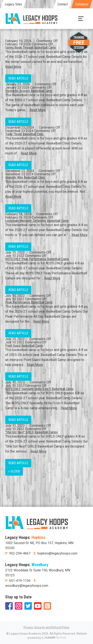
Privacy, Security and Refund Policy (46, 627)
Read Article (18, 78)
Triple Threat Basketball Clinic (25, 134)
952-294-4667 (20, 553)
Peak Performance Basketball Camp (29, 302)
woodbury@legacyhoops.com (27, 586)
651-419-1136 (20, 581)
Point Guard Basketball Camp (24, 346)
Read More (13, 67)
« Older (14, 471)
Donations (82, 4)
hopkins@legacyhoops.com (57, 553)
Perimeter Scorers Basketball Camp (29, 91)
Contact (63, 4)
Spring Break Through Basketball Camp (31, 48)
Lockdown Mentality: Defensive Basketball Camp (37, 221)
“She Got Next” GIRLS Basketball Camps (31, 432)
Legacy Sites (13, 4)
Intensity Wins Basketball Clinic (25, 177)
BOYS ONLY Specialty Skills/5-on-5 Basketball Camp (39, 389)
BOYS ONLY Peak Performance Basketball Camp (37, 259)
